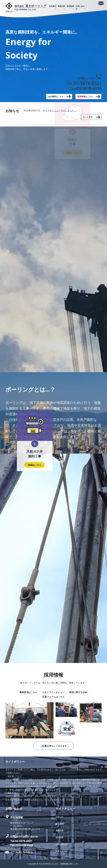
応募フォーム (61, 851)
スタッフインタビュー (53, 692)
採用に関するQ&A (78, 692)
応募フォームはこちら (53, 697)
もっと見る (88, 117)
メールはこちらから (22, 852)
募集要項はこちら (28, 692)
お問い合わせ (80, 8)
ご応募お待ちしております (53, 746)
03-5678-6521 (24, 841)
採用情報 (70, 6)
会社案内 (53, 6)
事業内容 (61, 6)
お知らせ (59, 817)
